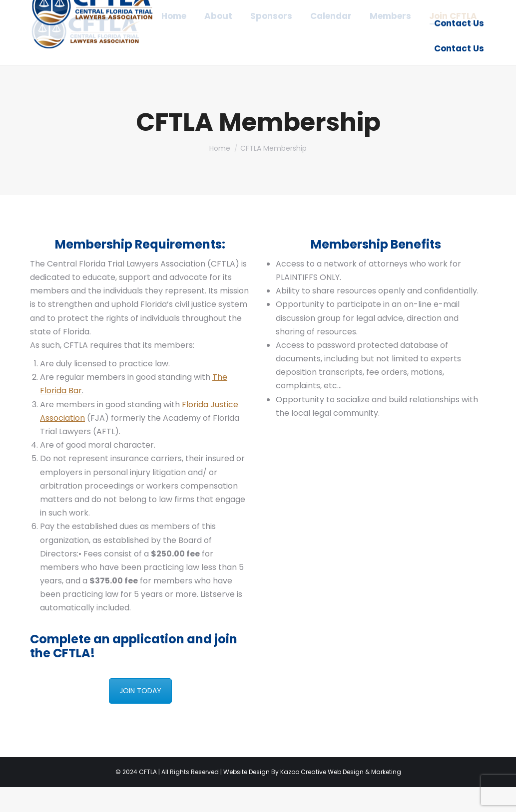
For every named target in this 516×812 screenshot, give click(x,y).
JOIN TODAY (140, 716)
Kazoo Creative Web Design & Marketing (341, 797)
